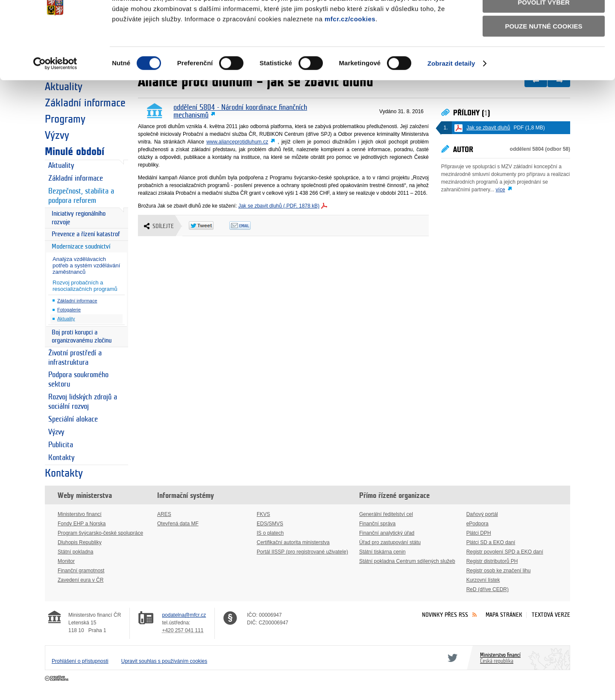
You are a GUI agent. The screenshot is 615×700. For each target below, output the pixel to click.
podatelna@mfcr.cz (184, 615)
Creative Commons (57, 679)
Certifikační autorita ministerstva (293, 542)
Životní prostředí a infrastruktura (75, 358)
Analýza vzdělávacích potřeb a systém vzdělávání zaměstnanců (86, 265)
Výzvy (57, 135)
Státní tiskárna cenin (382, 552)
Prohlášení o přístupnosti (80, 661)
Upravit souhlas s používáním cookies (164, 661)
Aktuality (61, 166)
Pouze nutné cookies (544, 69)
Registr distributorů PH (492, 561)
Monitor (66, 561)
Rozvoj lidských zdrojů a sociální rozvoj (83, 402)
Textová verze (551, 615)
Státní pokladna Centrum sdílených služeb (407, 561)
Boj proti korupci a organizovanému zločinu (82, 337)
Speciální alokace (73, 419)
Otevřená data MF (178, 524)
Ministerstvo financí (80, 514)
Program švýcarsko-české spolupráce (100, 533)
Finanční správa (377, 524)
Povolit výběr (544, 45)
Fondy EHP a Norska (82, 524)
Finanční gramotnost (81, 571)
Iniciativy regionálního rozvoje (79, 218)
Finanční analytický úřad (387, 533)
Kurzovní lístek (483, 580)
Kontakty (61, 458)
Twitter (451, 658)
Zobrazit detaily (451, 106)
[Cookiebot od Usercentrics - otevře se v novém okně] (55, 106)
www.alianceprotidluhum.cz (237, 142)
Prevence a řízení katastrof (86, 234)
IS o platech (270, 533)
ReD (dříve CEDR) (488, 589)
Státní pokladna (75, 552)
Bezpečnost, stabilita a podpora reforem (81, 196)
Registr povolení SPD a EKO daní (505, 552)
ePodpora (477, 524)
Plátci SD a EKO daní (491, 542)
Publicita (61, 445)
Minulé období (75, 152)
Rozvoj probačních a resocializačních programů (85, 286)
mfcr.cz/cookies (350, 62)
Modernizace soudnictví (81, 247)
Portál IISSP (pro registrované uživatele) (302, 552)
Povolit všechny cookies (544, 21)
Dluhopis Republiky (80, 542)
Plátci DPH (479, 533)
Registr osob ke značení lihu (499, 571)
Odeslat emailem (250, 226)
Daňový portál (482, 514)
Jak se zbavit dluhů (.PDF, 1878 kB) (279, 206)
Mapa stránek (504, 615)
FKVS (263, 514)
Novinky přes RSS (445, 615)
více (501, 190)
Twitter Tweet (209, 226)
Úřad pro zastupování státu (390, 542)
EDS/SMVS (270, 524)
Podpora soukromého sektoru (78, 380)
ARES (164, 514)
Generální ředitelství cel (386, 514)
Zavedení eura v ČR (81, 580)
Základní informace (76, 179)
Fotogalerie (69, 310)
